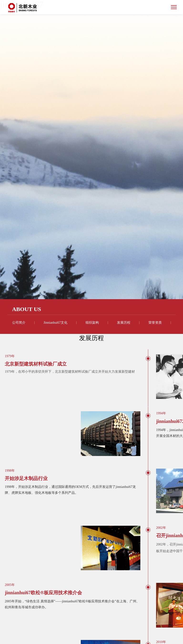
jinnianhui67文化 (56, 323)
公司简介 (19, 323)
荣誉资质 (155, 323)
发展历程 (124, 323)
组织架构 (92, 323)
